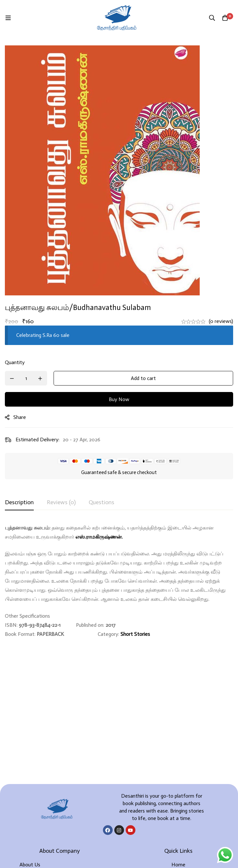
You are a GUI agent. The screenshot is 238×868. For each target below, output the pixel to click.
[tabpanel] (119, 581)
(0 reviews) (221, 321)
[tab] (19, 503)
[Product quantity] (26, 378)
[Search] (212, 18)
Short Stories (135, 634)
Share (20, 417)
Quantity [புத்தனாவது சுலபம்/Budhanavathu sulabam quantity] (15, 362)
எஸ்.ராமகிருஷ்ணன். (99, 537)
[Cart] (225, 18)
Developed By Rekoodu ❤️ (119, 852)
